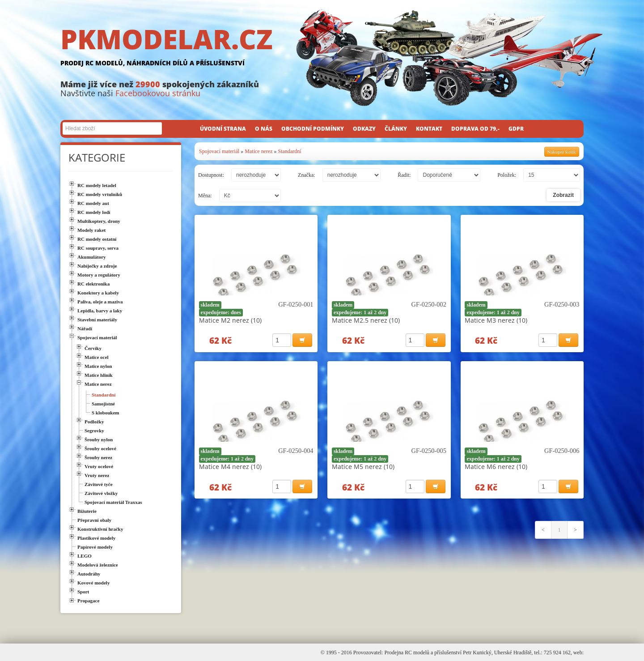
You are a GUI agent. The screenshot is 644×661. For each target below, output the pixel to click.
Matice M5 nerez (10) (363, 467)
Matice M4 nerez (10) (230, 467)
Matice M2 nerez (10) (230, 320)
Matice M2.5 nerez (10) (366, 320)
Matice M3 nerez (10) (496, 320)
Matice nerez (258, 151)
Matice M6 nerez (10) (496, 467)
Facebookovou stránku (158, 93)
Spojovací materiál (219, 151)
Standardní (290, 151)
